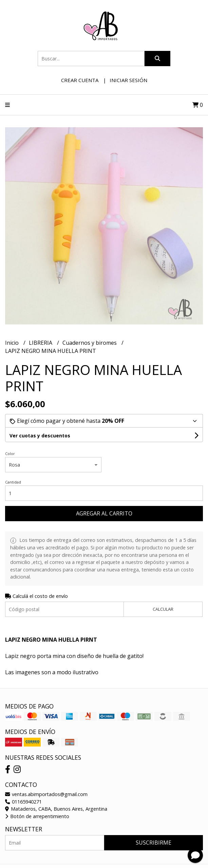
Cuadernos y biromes (90, 343)
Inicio (13, 343)
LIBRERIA (41, 343)
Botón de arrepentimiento (37, 816)
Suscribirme (154, 843)
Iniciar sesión (128, 80)
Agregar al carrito (104, 513)
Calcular (163, 609)
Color (10, 454)
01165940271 (23, 802)
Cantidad (13, 482)
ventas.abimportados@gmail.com (46, 794)
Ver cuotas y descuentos (40, 436)
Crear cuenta (80, 80)
